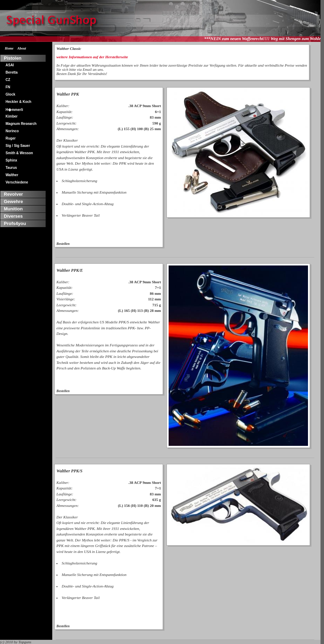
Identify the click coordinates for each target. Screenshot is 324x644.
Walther (12, 175)
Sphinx (11, 160)
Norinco (12, 131)
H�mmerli (14, 110)
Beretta (11, 72)
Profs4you (15, 223)
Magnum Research (21, 124)
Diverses (13, 216)
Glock (10, 94)
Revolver (13, 194)
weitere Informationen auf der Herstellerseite (92, 57)
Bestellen (63, 244)
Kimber (11, 116)
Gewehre (13, 201)
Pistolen (13, 58)
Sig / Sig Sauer (18, 146)
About (22, 48)
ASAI (10, 65)
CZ (8, 80)
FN (8, 87)
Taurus (11, 168)
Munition (13, 209)
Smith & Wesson (19, 153)
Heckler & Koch (18, 102)
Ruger (11, 138)
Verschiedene (17, 182)
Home (9, 48)
